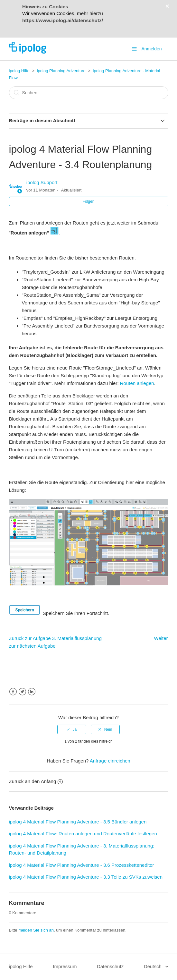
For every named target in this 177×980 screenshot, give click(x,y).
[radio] (72, 729)
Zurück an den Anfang (36, 781)
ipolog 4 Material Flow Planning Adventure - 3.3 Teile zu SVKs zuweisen (86, 877)
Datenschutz (110, 966)
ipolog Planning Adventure (61, 71)
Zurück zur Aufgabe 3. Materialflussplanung (56, 638)
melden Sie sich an (36, 930)
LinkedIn (32, 692)
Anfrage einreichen (110, 761)
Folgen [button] (89, 201)
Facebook (13, 692)
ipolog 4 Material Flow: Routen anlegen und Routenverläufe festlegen (83, 834)
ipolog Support (42, 182)
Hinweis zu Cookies (45, 7)
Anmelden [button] (151, 49)
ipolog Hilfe (19, 71)
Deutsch (153, 966)
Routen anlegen (137, 383)
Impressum (65, 966)
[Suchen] (89, 93)
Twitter (22, 692)
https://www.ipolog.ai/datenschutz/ (63, 20)
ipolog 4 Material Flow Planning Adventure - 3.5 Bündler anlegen (78, 822)
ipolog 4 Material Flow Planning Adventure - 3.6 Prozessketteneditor (82, 865)
